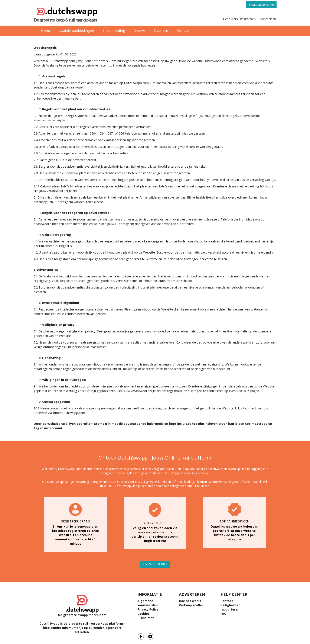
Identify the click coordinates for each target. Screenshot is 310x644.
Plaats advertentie (261, 5)
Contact (183, 30)
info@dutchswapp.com (69, 413)
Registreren (248, 19)
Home (46, 30)
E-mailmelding (114, 30)
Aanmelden (268, 19)
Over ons (161, 30)
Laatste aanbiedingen (77, 30)
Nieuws (140, 30)
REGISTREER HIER (155, 564)
